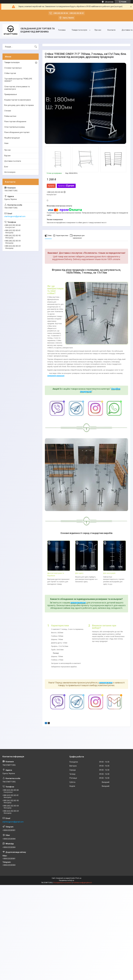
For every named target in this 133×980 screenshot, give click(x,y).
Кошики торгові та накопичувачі (18, 100)
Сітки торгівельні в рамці (15, 127)
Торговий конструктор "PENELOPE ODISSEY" (18, 80)
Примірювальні (11, 94)
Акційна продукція (12, 138)
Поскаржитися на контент (63, 883)
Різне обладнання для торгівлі (17, 132)
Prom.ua (78, 878)
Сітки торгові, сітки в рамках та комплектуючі (17, 88)
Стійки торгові (10, 73)
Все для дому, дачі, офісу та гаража (19, 105)
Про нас (98, 30)
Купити (51, 186)
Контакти (111, 30)
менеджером (78, 603)
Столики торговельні (13, 68)
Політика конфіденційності (82, 883)
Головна (62, 30)
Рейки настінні (10, 116)
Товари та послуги (79, 30)
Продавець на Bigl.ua (66, 880)
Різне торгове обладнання (15, 122)
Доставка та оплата (13, 161)
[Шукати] (36, 47)
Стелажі (8, 111)
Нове (6, 143)
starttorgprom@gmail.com (15, 216)
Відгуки (7, 156)
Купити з (66, 186)
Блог (6, 167)
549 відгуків (109, 2)
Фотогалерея (10, 172)
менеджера (106, 683)
